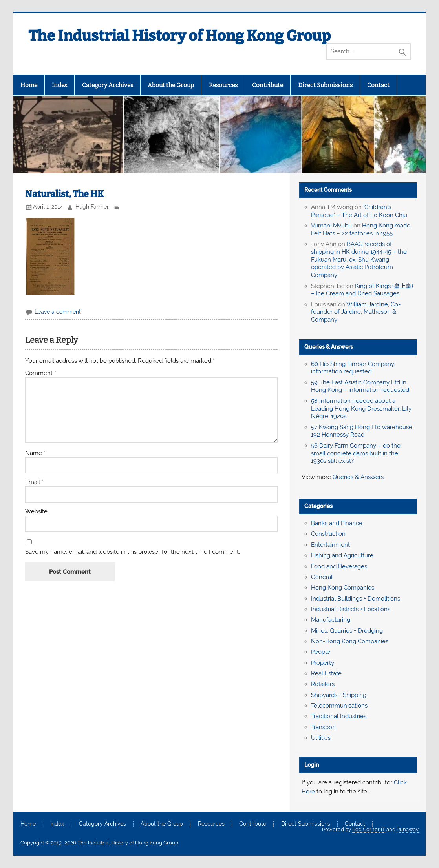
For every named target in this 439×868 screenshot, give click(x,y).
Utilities (321, 738)
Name (35, 453)
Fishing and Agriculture (342, 555)
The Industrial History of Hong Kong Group (179, 36)
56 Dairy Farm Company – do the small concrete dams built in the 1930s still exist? (356, 453)
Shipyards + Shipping (339, 695)
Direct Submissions (325, 85)
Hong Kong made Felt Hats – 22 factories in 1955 (361, 229)
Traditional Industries (339, 716)
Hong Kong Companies (343, 588)
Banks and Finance (337, 523)
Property (323, 663)
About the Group (171, 85)
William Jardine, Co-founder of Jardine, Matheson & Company (356, 312)
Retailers (323, 684)
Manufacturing (331, 620)
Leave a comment (58, 312)
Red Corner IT (369, 829)
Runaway (408, 829)
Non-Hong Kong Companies (350, 641)
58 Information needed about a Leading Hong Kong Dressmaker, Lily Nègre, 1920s (361, 409)
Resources (223, 85)
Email (34, 482)
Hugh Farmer (92, 207)
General (322, 577)
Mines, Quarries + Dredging (347, 631)
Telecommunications (339, 706)
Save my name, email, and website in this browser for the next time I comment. (133, 552)
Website (36, 512)
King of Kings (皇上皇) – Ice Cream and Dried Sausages (362, 290)
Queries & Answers (329, 347)
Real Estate (326, 673)
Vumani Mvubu (331, 226)
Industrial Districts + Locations (351, 609)
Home (29, 85)
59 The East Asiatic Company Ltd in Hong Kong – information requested (360, 386)
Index (59, 85)
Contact (378, 85)
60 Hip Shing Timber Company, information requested (353, 368)
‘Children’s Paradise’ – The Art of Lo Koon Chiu (359, 211)
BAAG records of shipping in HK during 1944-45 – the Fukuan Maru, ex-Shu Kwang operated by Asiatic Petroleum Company (359, 259)
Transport (324, 727)
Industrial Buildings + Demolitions (356, 599)
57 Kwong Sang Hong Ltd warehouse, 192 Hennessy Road (362, 431)
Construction (328, 534)
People (321, 652)
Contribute (268, 85)
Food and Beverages (339, 566)
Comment (41, 373)
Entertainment (330, 545)
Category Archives (108, 85)
